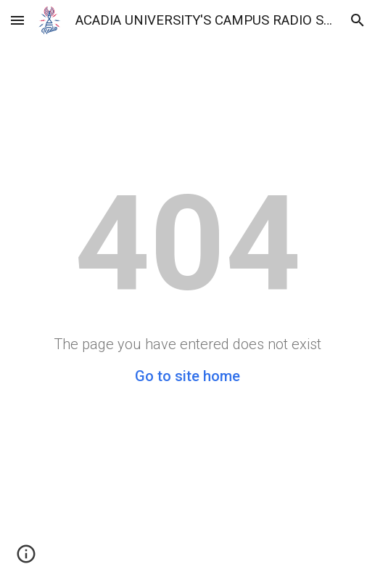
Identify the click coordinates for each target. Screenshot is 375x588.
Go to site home (187, 376)
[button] (17, 20)
